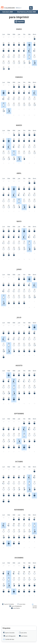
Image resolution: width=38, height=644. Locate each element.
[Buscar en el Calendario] (31, 8)
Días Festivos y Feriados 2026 (26, 12)
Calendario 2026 (7, 12)
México (19, 8)
